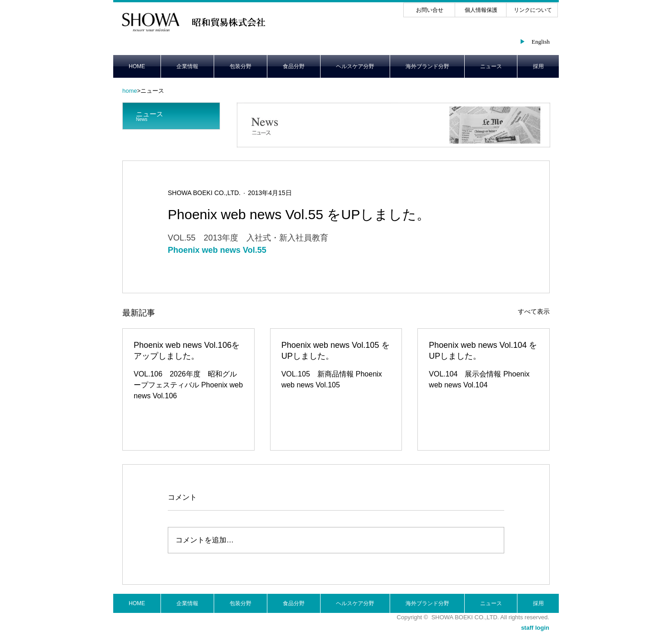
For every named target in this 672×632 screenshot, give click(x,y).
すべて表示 (534, 311)
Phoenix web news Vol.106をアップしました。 (187, 351)
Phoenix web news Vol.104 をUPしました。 (483, 351)
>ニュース (143, 91)
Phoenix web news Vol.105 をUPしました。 (336, 351)
